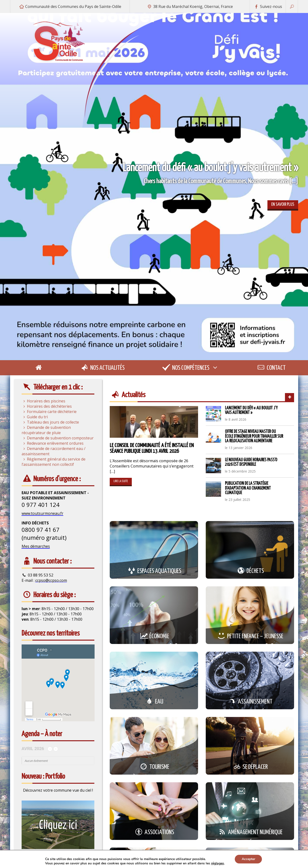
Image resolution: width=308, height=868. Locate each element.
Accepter (248, 859)
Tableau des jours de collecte (50, 422)
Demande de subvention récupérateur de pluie (46, 430)
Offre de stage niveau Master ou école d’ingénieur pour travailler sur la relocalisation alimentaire (254, 436)
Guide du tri (35, 417)
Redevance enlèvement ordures (53, 443)
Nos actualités (102, 368)
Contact (271, 368)
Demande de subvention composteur (58, 438)
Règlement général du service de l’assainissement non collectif (54, 462)
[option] (154, 187)
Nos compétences (190, 368)
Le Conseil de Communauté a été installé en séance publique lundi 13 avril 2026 (152, 448)
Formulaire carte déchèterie (49, 412)
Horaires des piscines (43, 401)
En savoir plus (283, 204)
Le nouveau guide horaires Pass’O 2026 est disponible (251, 462)
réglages (217, 863)
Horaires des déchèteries (47, 406)
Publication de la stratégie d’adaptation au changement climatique (248, 488)
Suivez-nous (268, 6)
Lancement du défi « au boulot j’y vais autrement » (251, 410)
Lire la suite (121, 481)
